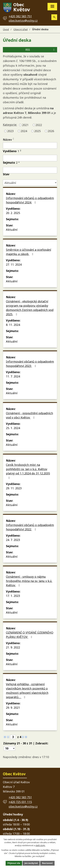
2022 (39, 125)
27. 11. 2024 (14, 264)
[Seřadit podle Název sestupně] (14, 139)
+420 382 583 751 (20, 797)
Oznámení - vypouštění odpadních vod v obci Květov (29, 415)
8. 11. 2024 (13, 325)
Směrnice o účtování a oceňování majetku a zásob (28, 252)
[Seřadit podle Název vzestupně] (14, 138)
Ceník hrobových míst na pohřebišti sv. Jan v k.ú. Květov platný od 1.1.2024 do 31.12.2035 (28, 471)
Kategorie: (10, 125)
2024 (24, 131)
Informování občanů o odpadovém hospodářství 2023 (30, 364)
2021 (25, 125)
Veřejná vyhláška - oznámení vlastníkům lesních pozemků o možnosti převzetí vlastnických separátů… (27, 691)
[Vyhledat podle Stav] (30, 183)
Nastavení (47, 863)
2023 (10, 131)
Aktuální (12, 230)
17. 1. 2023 (13, 596)
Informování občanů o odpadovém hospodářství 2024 (30, 200)
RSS (40, 50)
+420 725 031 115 (20, 802)
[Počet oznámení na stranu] (9, 748)
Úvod (6, 29)
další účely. (40, 845)
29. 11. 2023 (14, 488)
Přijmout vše (14, 863)
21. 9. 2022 (13, 647)
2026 (51, 131)
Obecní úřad (20, 29)
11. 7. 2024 (13, 376)
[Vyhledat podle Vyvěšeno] (30, 158)
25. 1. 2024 (13, 428)
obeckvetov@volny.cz (23, 21)
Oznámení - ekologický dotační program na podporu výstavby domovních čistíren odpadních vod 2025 (30, 308)
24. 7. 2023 (13, 540)
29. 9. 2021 (13, 708)
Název (7, 140)
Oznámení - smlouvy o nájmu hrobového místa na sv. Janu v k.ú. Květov (29, 581)
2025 (37, 131)
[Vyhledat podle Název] (30, 145)
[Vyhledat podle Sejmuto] (30, 170)
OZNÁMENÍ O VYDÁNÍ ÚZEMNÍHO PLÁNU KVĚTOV (30, 635)
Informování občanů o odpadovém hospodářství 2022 (30, 527)
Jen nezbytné (31, 863)
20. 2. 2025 (13, 213)
